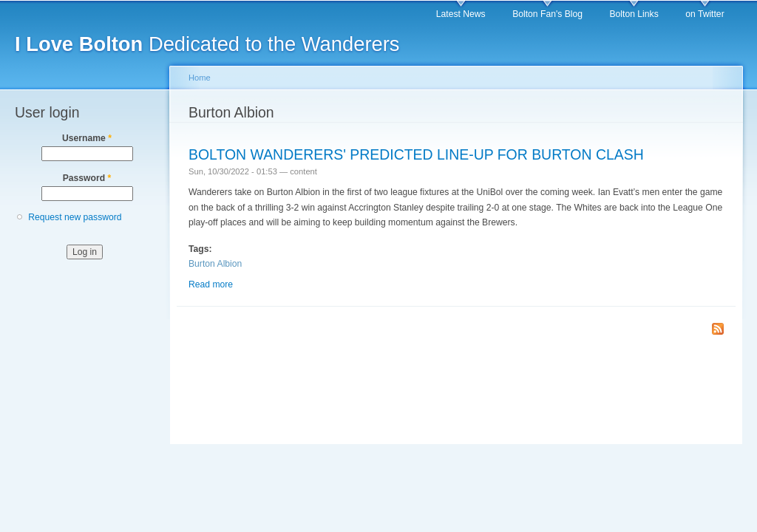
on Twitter (705, 14)
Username (87, 138)
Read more (211, 284)
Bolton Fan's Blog (547, 14)
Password (87, 178)
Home (200, 78)
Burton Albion (215, 264)
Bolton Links (634, 14)
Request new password (75, 217)
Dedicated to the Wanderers (207, 44)
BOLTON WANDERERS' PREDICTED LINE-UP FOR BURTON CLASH (416, 154)
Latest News (461, 14)
